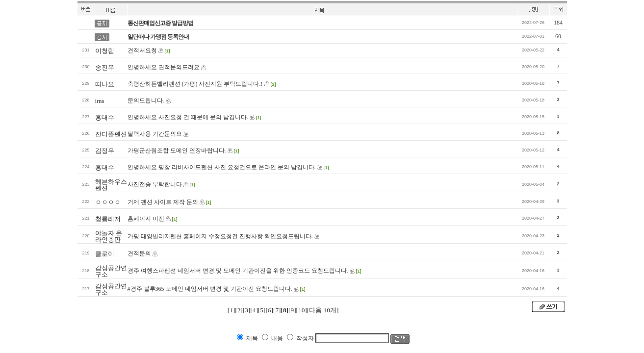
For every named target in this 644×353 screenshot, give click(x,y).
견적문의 (139, 253)
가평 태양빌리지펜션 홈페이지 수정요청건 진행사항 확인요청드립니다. (220, 236)
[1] (232, 310)
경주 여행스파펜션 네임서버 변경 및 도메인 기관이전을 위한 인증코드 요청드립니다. (238, 271)
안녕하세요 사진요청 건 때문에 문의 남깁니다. (188, 117)
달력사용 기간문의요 (155, 134)
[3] (247, 310)
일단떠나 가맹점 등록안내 (158, 37)
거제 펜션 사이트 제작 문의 (163, 202)
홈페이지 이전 (146, 219)
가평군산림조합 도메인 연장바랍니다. (177, 151)
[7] (277, 310)
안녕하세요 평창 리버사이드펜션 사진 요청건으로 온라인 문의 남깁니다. (222, 167)
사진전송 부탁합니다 (155, 184)
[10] (302, 310)
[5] (262, 310)
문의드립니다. (146, 101)
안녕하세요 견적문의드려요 (164, 67)
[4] (254, 310)
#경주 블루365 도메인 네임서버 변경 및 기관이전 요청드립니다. (210, 289)
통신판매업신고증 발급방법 (160, 23)
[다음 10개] (323, 310)
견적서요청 (142, 50)
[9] (292, 310)
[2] (239, 310)
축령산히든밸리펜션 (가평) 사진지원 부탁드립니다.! (195, 84)
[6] (269, 310)
